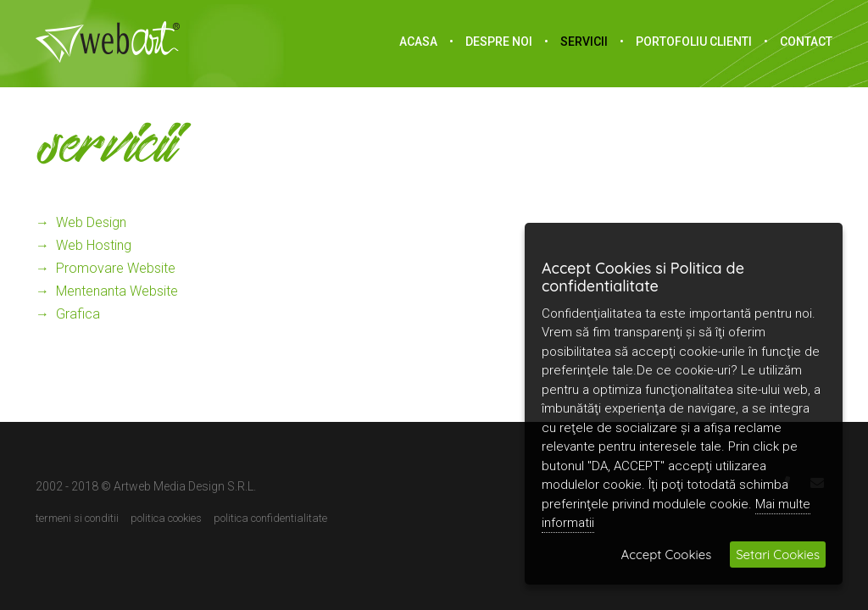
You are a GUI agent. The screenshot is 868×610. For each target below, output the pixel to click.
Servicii (584, 42)
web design (91, 222)
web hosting (94, 245)
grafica (78, 314)
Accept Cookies (667, 555)
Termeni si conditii (77, 518)
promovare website (116, 268)
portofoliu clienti (694, 42)
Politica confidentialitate (270, 518)
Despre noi (499, 42)
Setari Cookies (778, 555)
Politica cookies (166, 518)
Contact (806, 42)
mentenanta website (117, 291)
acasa (418, 42)
